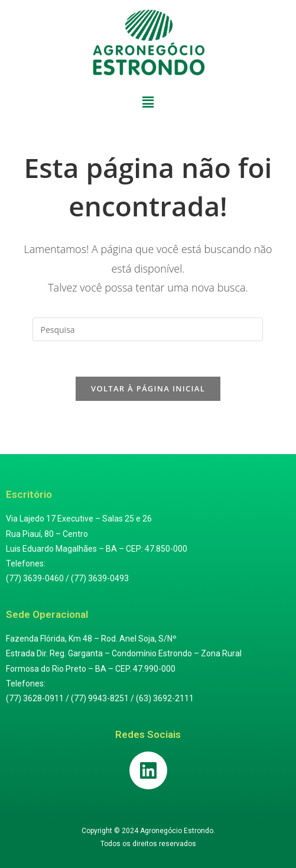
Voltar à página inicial (148, 388)
